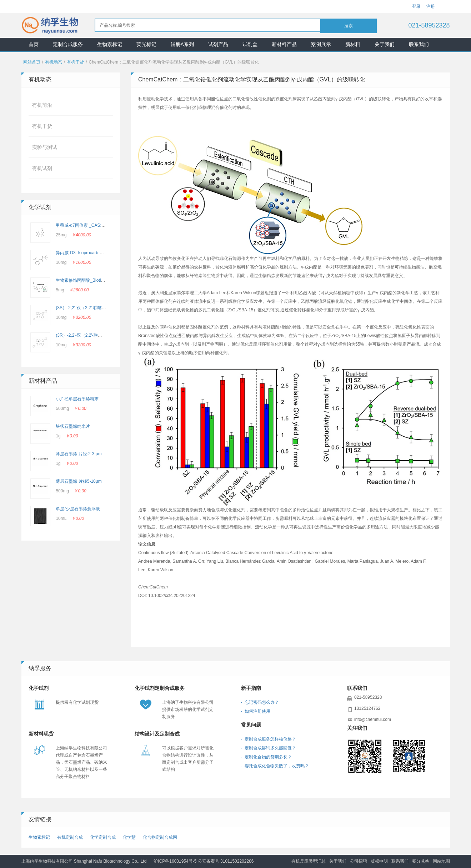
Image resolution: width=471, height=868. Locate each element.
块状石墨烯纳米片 (73, 426)
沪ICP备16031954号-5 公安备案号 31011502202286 (204, 861)
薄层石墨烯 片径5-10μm (79, 481)
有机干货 (75, 62)
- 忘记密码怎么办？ (260, 702)
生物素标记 (110, 44)
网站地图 (441, 861)
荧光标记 (146, 44)
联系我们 (419, 44)
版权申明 (379, 861)
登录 (416, 6)
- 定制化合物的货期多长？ (267, 757)
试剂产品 (218, 44)
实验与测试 (45, 147)
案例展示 (321, 44)
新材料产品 (284, 44)
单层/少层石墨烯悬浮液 (78, 509)
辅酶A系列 (182, 44)
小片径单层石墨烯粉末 (77, 399)
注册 (431, 6)
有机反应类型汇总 (309, 861)
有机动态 (54, 62)
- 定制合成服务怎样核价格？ (269, 739)
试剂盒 (250, 44)
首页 (34, 44)
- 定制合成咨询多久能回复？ (269, 748)
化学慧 (129, 837)
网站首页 (32, 62)
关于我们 (385, 44)
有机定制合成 (70, 837)
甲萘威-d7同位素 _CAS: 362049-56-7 (91, 225)
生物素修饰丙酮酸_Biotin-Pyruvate (89, 280)
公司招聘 (359, 861)
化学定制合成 (103, 837)
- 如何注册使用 (256, 711)
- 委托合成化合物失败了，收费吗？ (275, 766)
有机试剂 (42, 168)
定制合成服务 (68, 44)
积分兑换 (421, 861)
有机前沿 (42, 105)
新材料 (353, 44)
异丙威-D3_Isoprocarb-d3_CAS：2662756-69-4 (101, 253)
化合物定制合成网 (160, 837)
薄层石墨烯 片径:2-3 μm (79, 454)
